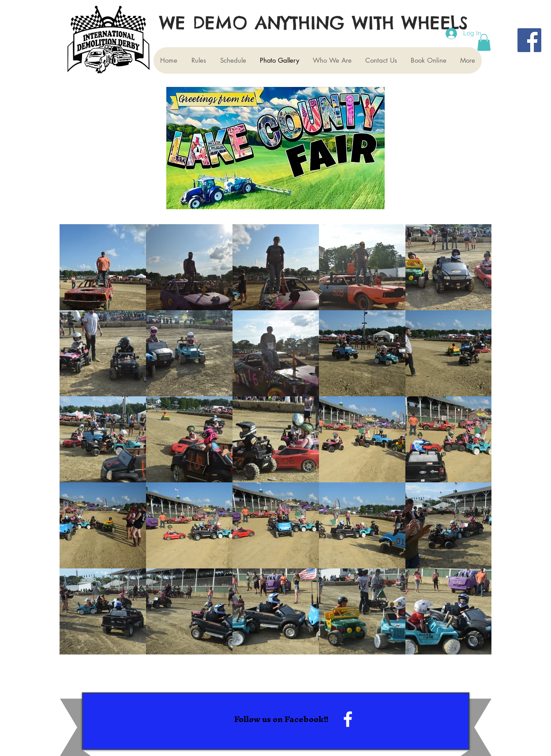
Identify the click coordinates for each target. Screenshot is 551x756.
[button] (484, 42)
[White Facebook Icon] (348, 719)
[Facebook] (529, 40)
